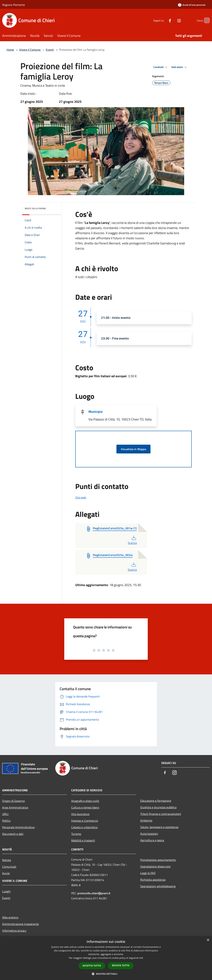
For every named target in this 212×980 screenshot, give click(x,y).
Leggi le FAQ (148, 873)
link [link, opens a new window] (141, 958)
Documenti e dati (13, 834)
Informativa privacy (14, 931)
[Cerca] (205, 20)
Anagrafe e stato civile (85, 801)
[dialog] (106, 958)
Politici (6, 821)
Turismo (76, 834)
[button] (106, 974)
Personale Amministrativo (18, 827)
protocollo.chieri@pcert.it (94, 893)
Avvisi (6, 873)
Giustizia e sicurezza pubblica (158, 807)
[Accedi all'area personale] (192, 5)
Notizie (7, 860)
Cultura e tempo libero (85, 807)
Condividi (161, 67)
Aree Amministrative (15, 807)
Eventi (50, 50)
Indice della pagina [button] (35, 208)
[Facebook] (164, 20)
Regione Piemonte (14, 5)
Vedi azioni (180, 67)
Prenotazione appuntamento (158, 860)
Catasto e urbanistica (84, 827)
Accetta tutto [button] (92, 966)
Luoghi (6, 891)
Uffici (5, 814)
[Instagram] (173, 20)
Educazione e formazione (156, 801)
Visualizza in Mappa (133, 449)
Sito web (81, 497)
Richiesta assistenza (153, 880)
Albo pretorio (10, 917)
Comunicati (9, 867)
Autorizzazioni (149, 834)
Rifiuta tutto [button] (121, 965)
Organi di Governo (13, 801)
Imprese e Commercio (85, 821)
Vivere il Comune (30, 50)
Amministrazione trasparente (21, 924)
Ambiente (146, 820)
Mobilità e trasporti (83, 840)
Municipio (96, 412)
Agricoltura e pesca (152, 840)
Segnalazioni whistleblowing (158, 886)
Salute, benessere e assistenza (159, 827)
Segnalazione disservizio (155, 866)
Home (10, 50)
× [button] (208, 940)
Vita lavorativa (80, 814)
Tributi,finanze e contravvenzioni (161, 814)
